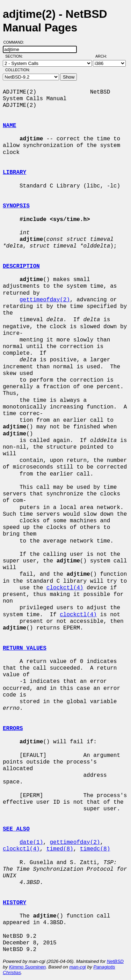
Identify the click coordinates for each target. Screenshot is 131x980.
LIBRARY (14, 172)
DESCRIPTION (21, 266)
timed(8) (60, 849)
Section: (16, 56)
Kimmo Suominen (27, 967)
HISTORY (14, 903)
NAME (9, 126)
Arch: (104, 56)
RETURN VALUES (25, 648)
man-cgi (77, 967)
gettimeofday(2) (45, 300)
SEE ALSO (16, 829)
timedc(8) (95, 849)
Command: (16, 42)
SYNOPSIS (16, 206)
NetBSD (115, 961)
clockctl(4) (65, 588)
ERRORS (13, 729)
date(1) (31, 842)
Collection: (18, 70)
